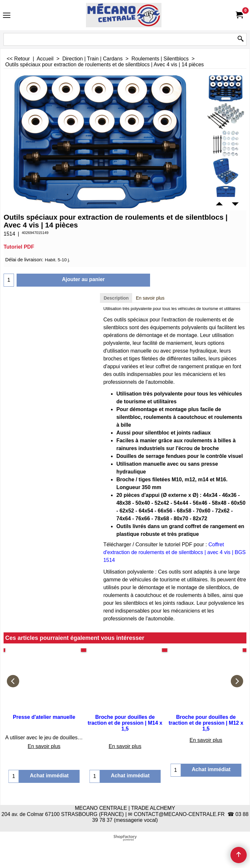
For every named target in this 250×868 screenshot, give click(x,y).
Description (116, 298)
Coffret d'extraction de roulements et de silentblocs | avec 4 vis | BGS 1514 (174, 552)
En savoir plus (150, 298)
